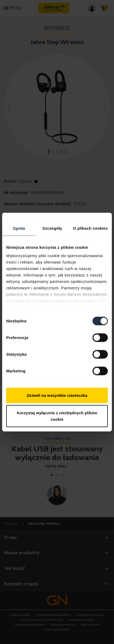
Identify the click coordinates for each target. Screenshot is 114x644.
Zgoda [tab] (19, 228)
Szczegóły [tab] (52, 228)
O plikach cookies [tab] (90, 228)
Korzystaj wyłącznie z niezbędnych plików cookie (57, 416)
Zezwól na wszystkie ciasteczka (57, 395)
